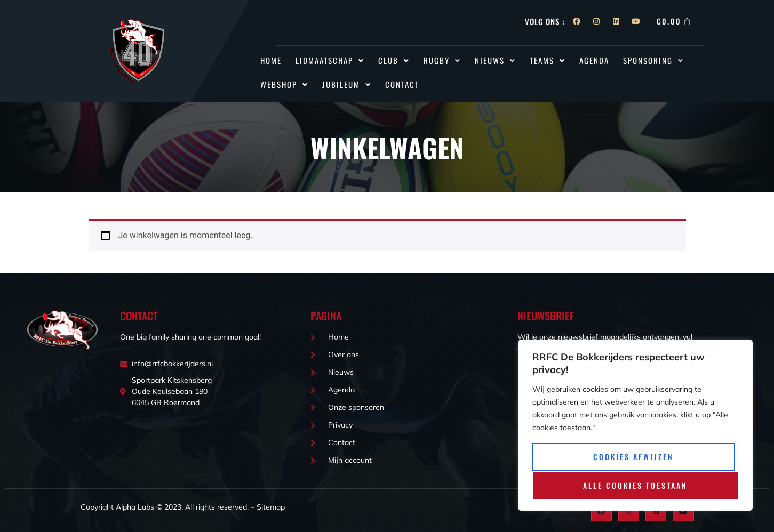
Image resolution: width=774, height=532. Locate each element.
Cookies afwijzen (633, 458)
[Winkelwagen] (675, 21)
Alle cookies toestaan (635, 485)
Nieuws (495, 60)
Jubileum (347, 84)
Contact (402, 84)
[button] (330, 61)
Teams (548, 60)
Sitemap (271, 507)
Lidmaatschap (330, 60)
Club (394, 60)
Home (271, 60)
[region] (635, 426)
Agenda (594, 60)
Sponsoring (653, 60)
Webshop (284, 84)
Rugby (442, 60)
